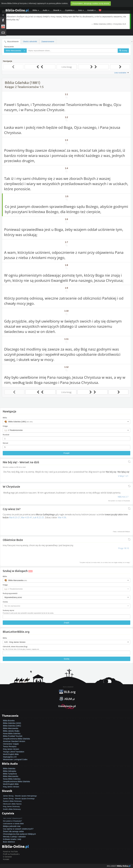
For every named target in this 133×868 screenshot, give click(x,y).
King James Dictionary (11, 806)
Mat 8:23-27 (15, 517)
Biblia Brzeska (9, 721)
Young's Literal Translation (14, 752)
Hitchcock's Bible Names (12, 804)
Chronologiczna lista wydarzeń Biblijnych (19, 834)
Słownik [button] (57, 10)
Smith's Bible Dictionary (12, 809)
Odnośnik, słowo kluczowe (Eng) (15, 646)
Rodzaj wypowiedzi (10, 593)
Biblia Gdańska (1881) (12, 726)
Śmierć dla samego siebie (13, 831)
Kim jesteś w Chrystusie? (12, 821)
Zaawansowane (48, 42)
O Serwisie (7, 857)
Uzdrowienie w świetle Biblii (13, 824)
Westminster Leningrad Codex (15, 759)
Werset (5, 443)
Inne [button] (81, 10)
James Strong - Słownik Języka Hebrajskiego (20, 796)
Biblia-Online (17, 10)
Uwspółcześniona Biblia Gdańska (16, 739)
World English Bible (11, 754)
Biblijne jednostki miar (12, 826)
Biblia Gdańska (9, 769)
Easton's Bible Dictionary (12, 801)
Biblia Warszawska (11, 728)
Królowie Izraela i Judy (12, 839)
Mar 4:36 (62, 517)
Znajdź (66, 623)
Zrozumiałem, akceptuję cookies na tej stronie (91, 4)
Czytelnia (70, 10)
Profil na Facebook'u (11, 854)
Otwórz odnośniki (30, 42)
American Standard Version (14, 741)
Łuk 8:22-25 (39, 517)
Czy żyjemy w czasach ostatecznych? (18, 829)
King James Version (11, 749)
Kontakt (6, 859)
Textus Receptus (10, 746)
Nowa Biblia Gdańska (12, 734)
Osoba (5, 602)
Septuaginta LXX (10, 757)
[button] (66, 422)
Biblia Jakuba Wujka (11, 731)
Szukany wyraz (8, 610)
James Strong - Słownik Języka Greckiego (19, 799)
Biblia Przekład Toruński (13, 736)
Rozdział (6, 435)
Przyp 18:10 (124, 548)
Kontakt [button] (92, 10)
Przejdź (67, 453)
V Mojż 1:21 (123, 476)
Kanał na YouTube (10, 852)
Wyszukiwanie (11, 42)
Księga (5, 426)
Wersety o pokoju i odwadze (14, 837)
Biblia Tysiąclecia (10, 774)
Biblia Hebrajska (10, 771)
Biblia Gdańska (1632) (12, 723)
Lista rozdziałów (122, 73)
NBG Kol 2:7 (123, 497)
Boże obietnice (9, 842)
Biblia (36, 10)
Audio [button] (46, 10)
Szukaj (66, 659)
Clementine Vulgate (11, 744)
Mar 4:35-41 (27, 517)
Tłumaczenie (9, 47)
